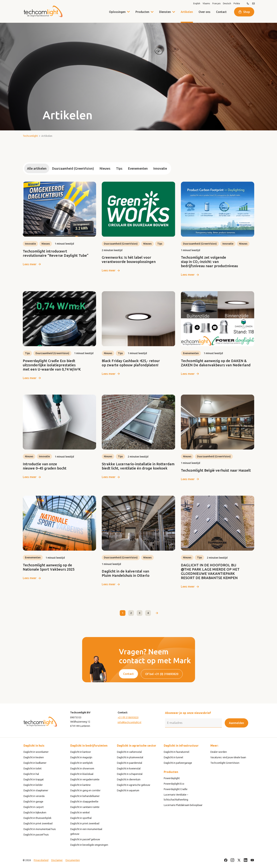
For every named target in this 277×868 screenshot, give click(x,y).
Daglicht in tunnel (173, 757)
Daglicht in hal (31, 774)
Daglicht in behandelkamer (85, 796)
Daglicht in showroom (82, 769)
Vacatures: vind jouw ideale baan (228, 757)
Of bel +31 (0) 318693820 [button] (162, 674)
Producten (142, 12)
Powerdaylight (172, 778)
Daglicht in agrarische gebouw (134, 785)
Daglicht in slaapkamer (36, 790)
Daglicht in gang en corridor (85, 790)
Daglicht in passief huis (36, 835)
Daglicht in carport (34, 807)
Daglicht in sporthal (81, 818)
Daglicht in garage (33, 802)
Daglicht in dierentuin (129, 779)
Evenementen (138, 168)
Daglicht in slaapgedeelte (84, 802)
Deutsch (227, 4)
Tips (119, 168)
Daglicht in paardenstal (130, 763)
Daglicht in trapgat (34, 779)
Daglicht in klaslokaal (82, 774)
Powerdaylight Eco (174, 784)
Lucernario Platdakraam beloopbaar (183, 805)
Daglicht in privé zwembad (38, 823)
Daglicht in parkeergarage (178, 763)
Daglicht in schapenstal (130, 774)
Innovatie (160, 168)
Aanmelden (236, 723)
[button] (152, 12)
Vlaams (206, 4)
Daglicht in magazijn (81, 757)
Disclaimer (57, 860)
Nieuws (105, 168)
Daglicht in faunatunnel (177, 752)
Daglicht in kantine (80, 785)
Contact (221, 12)
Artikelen (187, 12)
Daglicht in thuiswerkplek (37, 818)
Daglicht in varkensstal (129, 752)
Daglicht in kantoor (81, 752)
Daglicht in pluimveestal (130, 757)
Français (216, 4)
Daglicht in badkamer (35, 763)
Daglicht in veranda (34, 796)
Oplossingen (117, 12)
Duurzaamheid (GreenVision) (73, 168)
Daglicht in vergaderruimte (85, 779)
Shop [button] (247, 12)
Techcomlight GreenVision (225, 763)
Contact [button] (128, 674)
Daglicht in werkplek (82, 763)
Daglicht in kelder (33, 785)
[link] (59, 224)
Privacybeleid (41, 860)
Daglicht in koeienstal (129, 769)
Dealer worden (219, 752)
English (197, 4)
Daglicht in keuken (34, 757)
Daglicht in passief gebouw (85, 839)
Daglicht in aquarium (128, 790)
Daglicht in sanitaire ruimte (85, 807)
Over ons (204, 12)
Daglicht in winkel (80, 813)
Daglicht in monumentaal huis (40, 829)
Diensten (165, 12)
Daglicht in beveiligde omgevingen (89, 845)
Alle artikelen (37, 168)
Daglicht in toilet (33, 769)
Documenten (73, 860)
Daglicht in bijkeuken (35, 813)
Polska (237, 4)
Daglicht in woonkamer (36, 752)
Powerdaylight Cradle (176, 789)
